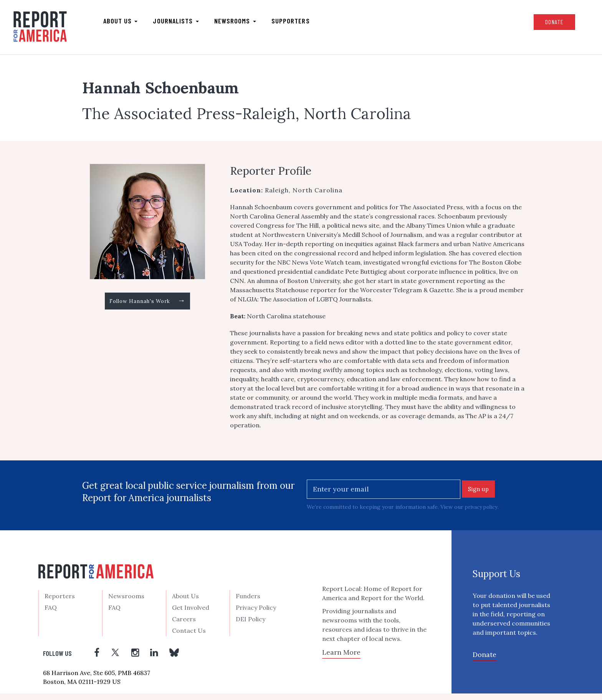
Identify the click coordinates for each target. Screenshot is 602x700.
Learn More (341, 658)
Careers (184, 626)
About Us (185, 602)
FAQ (51, 614)
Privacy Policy (256, 614)
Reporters (60, 602)
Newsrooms (254, 23)
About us (139, 23)
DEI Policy (251, 626)
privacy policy (482, 513)
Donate (529, 24)
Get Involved (191, 614)
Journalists (194, 23)
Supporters (309, 23)
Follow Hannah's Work (148, 309)
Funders (248, 602)
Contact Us (189, 637)
